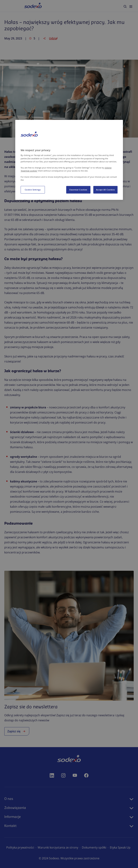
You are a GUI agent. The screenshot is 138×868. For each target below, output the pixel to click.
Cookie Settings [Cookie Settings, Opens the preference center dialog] (33, 190)
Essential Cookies (78, 190)
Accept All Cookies (105, 190)
